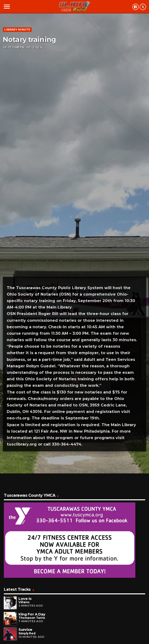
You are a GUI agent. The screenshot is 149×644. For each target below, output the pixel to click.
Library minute (17, 30)
